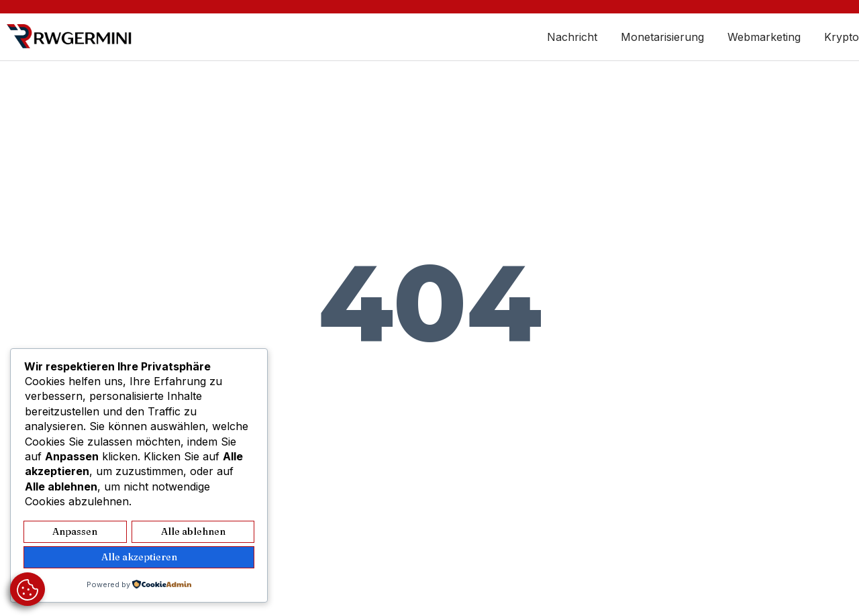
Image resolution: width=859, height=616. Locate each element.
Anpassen (75, 533)
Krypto (842, 37)
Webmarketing (764, 37)
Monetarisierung (662, 37)
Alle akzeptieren (139, 558)
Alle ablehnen (193, 533)
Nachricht (572, 37)
